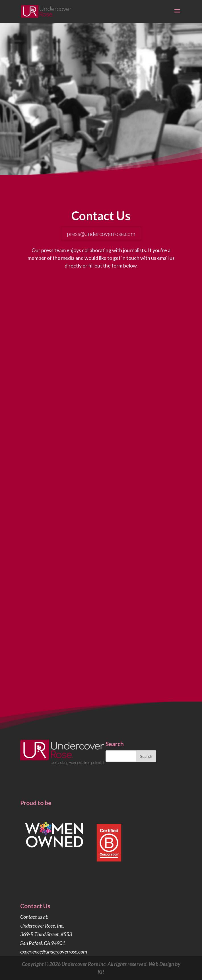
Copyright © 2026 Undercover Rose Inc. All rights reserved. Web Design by (101, 964)
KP (100, 972)
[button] (177, 15)
